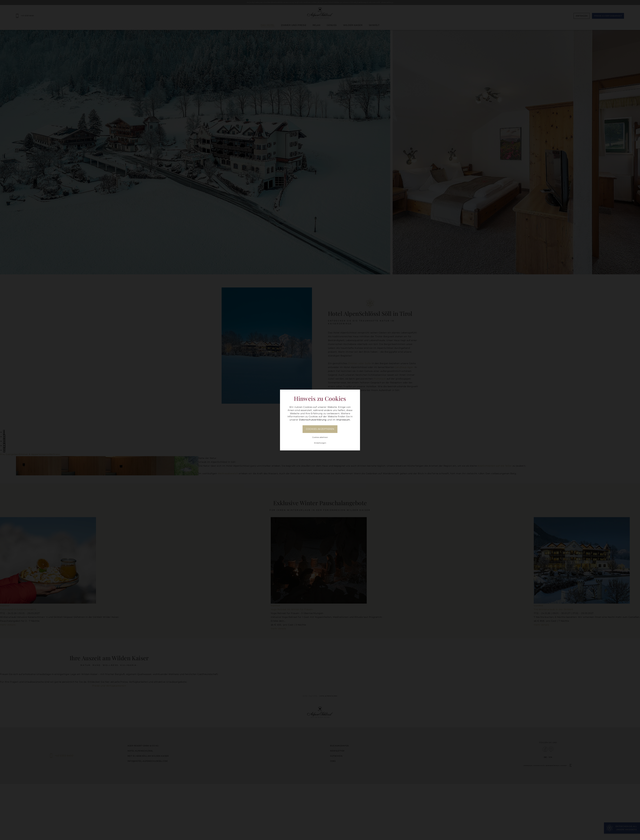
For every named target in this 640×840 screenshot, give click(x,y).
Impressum (343, 420)
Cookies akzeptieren (320, 429)
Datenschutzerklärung (313, 420)
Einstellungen (320, 443)
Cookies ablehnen (320, 437)
